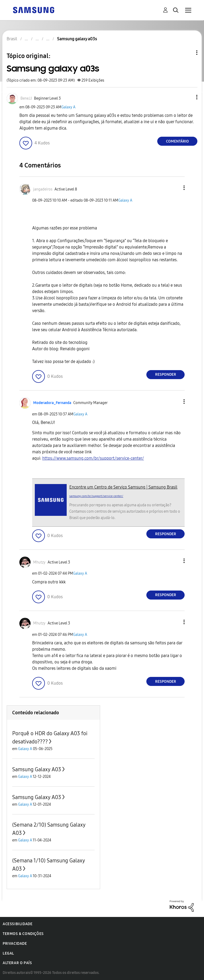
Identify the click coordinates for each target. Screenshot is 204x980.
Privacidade (15, 944)
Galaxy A (68, 107)
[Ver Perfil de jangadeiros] (43, 189)
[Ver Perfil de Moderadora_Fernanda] (52, 403)
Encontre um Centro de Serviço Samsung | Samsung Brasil (123, 487)
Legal (8, 953)
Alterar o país (17, 963)
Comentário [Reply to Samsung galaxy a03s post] (177, 141)
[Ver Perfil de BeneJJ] (26, 98)
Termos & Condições (23, 934)
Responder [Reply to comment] (166, 374)
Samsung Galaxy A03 (37, 769)
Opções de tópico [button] (188, 53)
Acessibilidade (18, 924)
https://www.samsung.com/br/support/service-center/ (93, 458)
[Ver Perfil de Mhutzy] (39, 562)
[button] (188, 97)
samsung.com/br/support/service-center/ (96, 496)
